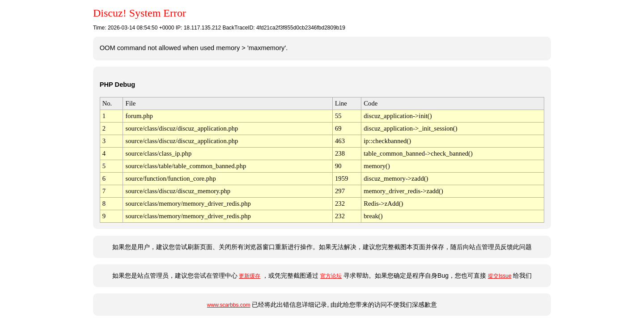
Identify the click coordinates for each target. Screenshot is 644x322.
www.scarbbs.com (229, 305)
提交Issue (500, 276)
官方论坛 (331, 276)
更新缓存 (250, 276)
